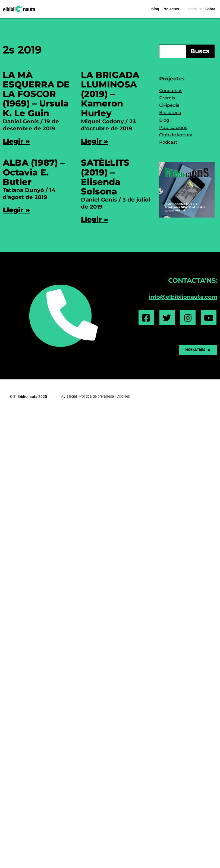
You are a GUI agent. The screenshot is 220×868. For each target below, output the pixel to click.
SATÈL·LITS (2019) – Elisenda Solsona (105, 177)
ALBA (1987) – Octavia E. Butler (34, 172)
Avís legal (69, 396)
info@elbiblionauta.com (183, 297)
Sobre (210, 9)
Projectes (171, 9)
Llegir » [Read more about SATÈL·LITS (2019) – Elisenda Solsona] (95, 219)
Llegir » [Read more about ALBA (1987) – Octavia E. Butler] (16, 210)
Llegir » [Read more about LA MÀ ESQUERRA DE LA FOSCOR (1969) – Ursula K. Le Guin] (16, 141)
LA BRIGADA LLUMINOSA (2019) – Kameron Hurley (110, 94)
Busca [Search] (200, 51)
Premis (167, 98)
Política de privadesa (97, 396)
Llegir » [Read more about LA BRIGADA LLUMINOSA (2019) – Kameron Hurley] (95, 141)
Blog (155, 9)
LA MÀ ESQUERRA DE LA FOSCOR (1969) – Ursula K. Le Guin (36, 94)
